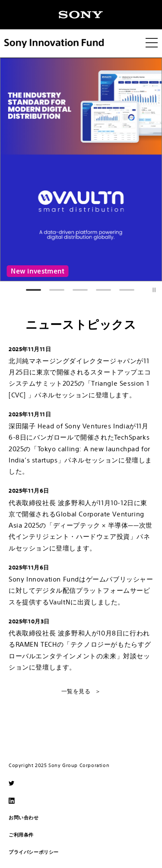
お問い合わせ (24, 817)
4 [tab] (103, 285)
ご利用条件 (21, 835)
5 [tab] (127, 285)
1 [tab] (33, 285)
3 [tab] (80, 285)
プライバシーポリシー (34, 852)
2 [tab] (57, 285)
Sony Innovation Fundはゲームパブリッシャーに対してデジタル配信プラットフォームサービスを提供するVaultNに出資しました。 (81, 591)
